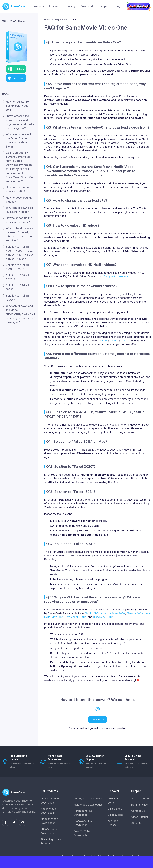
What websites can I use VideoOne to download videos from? (18, 141)
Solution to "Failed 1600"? (17, 298)
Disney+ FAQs (135, 613)
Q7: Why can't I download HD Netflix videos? (81, 265)
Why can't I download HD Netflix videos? (19, 210)
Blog (118, 6)
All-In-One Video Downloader (50, 801)
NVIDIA (114, 341)
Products (38, 6)
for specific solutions (116, 277)
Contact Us (98, 720)
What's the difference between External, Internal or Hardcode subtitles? (20, 234)
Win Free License (113, 823)
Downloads (87, 6)
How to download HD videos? (19, 200)
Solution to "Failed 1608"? (17, 288)
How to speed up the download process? (19, 220)
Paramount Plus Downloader (83, 813)
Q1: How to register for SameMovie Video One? (84, 42)
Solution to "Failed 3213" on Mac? (17, 267)
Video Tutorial (140, 817)
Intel (105, 341)
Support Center (140, 799)
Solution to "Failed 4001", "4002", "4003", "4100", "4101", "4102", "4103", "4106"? (20, 253)
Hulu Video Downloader (88, 805)
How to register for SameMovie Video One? (18, 106)
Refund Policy (140, 805)
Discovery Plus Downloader (83, 823)
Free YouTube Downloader (82, 833)
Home (47, 20)
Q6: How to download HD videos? (73, 225)
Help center (61, 20)
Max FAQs (58, 617)
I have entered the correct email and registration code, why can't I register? (20, 122)
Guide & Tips (115, 815)
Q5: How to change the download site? (77, 200)
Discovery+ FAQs (103, 617)
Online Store (115, 809)
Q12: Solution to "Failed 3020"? (71, 467)
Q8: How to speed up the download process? (82, 286)
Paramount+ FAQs (76, 617)
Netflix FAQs (92, 613)
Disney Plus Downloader (88, 799)
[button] (16, 69)
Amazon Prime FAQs (113, 613)
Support (105, 6)
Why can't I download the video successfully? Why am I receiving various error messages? (20, 314)
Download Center (113, 801)
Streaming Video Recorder (51, 841)
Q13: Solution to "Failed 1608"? (71, 492)
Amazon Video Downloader (49, 821)
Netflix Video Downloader (48, 811)
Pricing (71, 6)
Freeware (55, 6)
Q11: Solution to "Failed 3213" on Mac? (77, 442)
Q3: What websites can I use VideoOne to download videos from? (98, 127)
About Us (137, 823)
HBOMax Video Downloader (49, 831)
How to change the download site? (18, 189)
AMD (124, 341)
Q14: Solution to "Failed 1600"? (71, 544)
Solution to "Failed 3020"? (17, 277)
